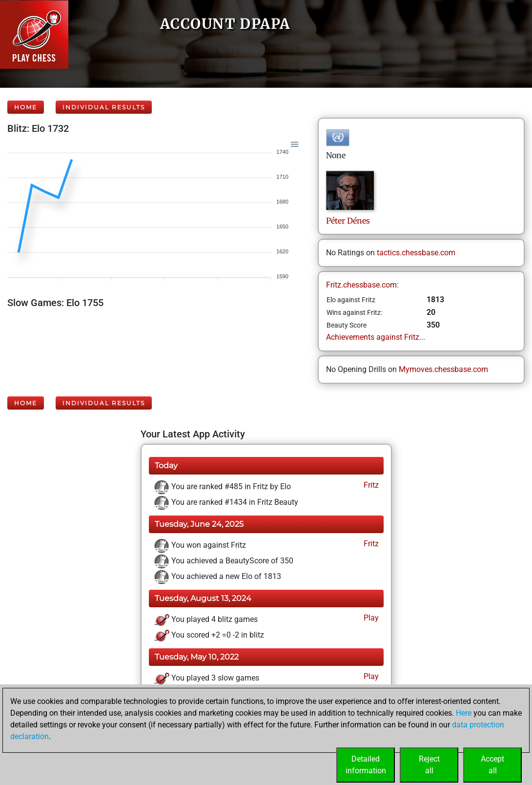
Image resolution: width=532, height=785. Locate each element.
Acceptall (492, 765)
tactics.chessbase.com (416, 253)
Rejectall (429, 765)
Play (370, 618)
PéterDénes (348, 221)
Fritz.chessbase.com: (362, 285)
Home (26, 107)
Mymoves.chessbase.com (443, 369)
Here (464, 713)
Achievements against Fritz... (376, 337)
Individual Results (104, 107)
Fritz (370, 485)
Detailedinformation (366, 765)
